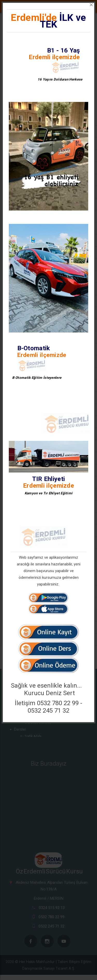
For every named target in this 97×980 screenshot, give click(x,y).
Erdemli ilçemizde (54, 57)
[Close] (91, 5)
